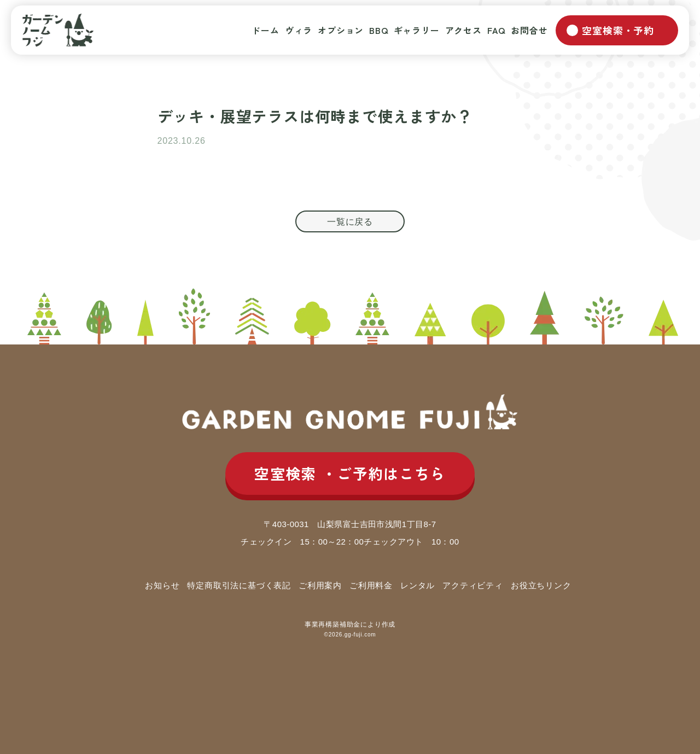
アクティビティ (473, 585)
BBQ (378, 30)
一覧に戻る (350, 222)
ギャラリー (417, 30)
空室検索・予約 (618, 30)
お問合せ (529, 30)
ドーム (265, 30)
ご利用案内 (320, 585)
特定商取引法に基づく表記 (239, 585)
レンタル (418, 585)
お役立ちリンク (541, 585)
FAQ (496, 30)
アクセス (463, 30)
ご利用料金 (371, 585)
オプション (341, 30)
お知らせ (162, 585)
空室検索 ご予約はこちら (350, 474)
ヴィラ (299, 30)
